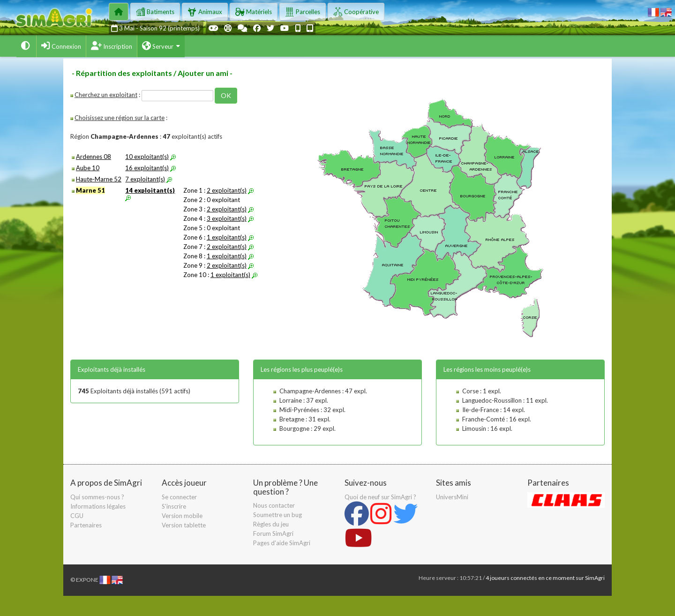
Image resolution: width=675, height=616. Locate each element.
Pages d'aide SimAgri (282, 543)
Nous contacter (274, 505)
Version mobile (182, 516)
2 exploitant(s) (227, 190)
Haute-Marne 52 (99, 179)
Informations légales (98, 506)
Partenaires (86, 525)
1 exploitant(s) (227, 237)
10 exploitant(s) (147, 157)
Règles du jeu (271, 524)
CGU (77, 516)
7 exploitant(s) (145, 179)
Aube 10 (88, 168)
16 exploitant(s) (147, 168)
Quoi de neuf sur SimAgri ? (380, 497)
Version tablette (184, 525)
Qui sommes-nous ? (97, 497)
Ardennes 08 (94, 157)
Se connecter (179, 497)
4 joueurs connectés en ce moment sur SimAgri (545, 578)
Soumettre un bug (277, 515)
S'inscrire (174, 506)
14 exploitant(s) (150, 190)
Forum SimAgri (273, 533)
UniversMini (452, 497)
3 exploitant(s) (227, 218)
